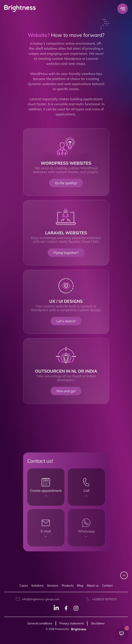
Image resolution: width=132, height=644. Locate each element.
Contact (107, 585)
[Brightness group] (78, 629)
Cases (24, 585)
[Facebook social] (66, 609)
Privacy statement (72, 623)
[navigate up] (124, 575)
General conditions (40, 623)
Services (53, 585)
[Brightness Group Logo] (20, 9)
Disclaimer (98, 623)
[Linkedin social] (56, 609)
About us (93, 585)
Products (68, 585)
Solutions (37, 585)
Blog (80, 585)
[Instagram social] (76, 609)
